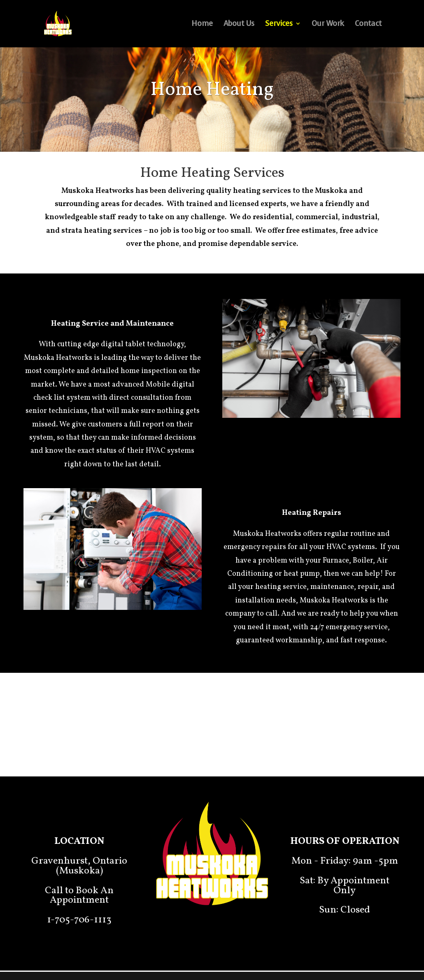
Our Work (328, 25)
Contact (368, 25)
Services (279, 25)
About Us (239, 25)
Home (202, 25)
